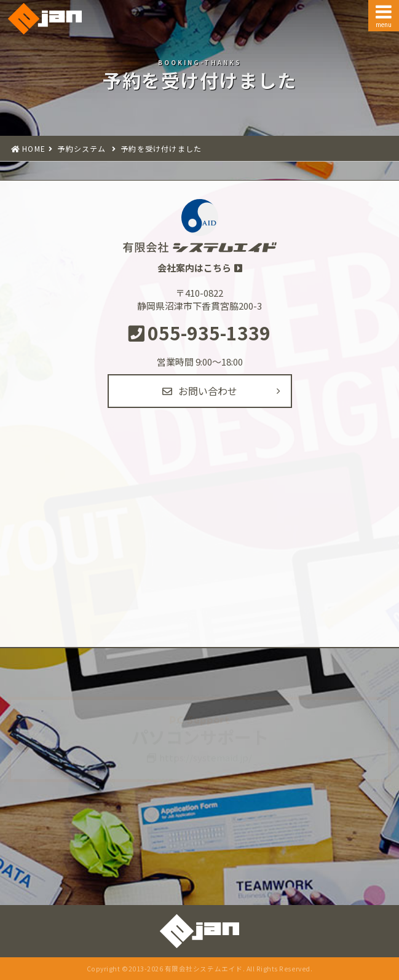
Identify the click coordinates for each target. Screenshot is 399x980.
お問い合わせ (200, 391)
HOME (34, 148)
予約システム (80, 148)
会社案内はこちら (194, 268)
